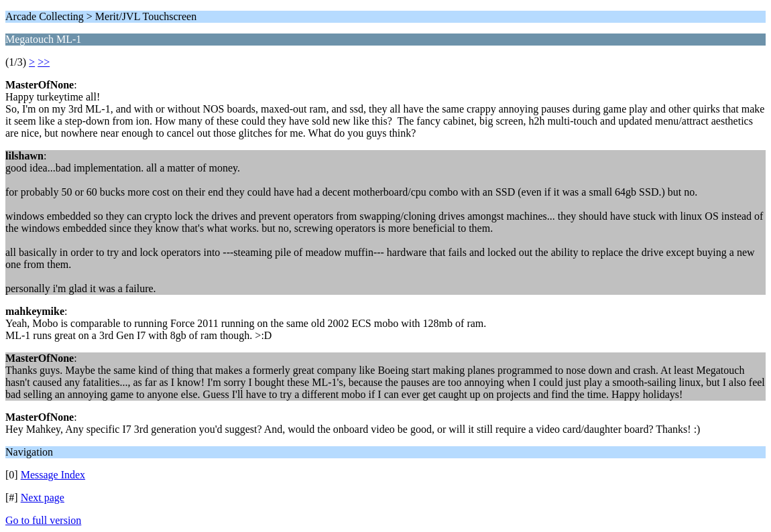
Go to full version (43, 520)
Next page (43, 497)
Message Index (53, 475)
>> (44, 62)
